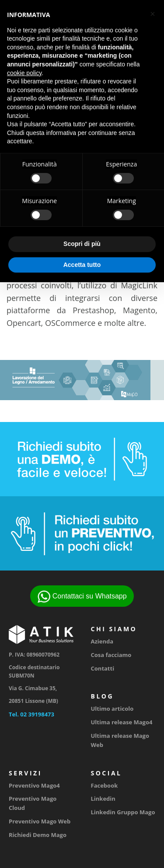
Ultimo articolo (112, 709)
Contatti (103, 668)
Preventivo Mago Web (40, 821)
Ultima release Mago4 (122, 722)
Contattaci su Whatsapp (82, 597)
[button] (153, 14)
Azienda (102, 641)
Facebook (105, 785)
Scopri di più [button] (82, 244)
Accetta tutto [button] (82, 265)
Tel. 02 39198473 (31, 714)
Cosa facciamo (111, 655)
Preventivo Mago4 (34, 785)
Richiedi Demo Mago (38, 835)
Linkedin (103, 799)
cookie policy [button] (24, 73)
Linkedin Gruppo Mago (123, 812)
